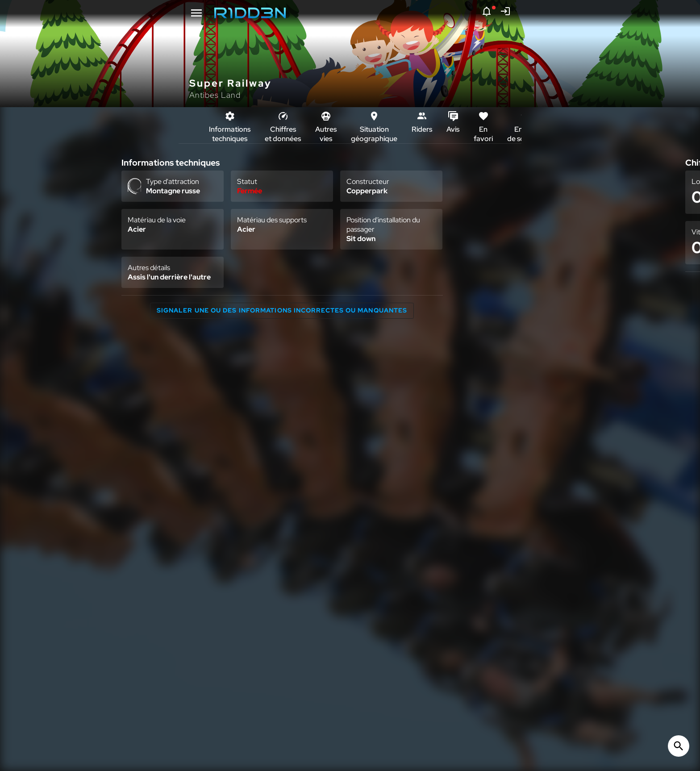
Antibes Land (215, 95)
